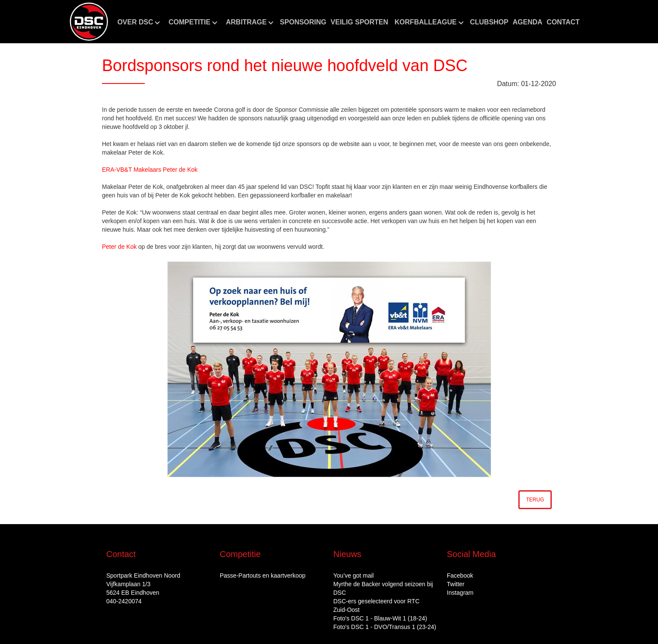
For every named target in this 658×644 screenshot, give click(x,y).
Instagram (460, 593)
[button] (139, 22)
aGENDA (528, 22)
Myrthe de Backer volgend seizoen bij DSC (383, 588)
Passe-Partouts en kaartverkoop (263, 575)
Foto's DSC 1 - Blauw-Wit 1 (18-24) (380, 618)
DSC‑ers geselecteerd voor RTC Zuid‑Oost (376, 605)
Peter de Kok (119, 247)
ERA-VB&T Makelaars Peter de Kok (150, 170)
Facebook (460, 575)
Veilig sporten (359, 22)
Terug (535, 500)
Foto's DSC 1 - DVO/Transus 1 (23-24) (385, 627)
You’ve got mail (353, 575)
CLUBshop (489, 22)
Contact (563, 22)
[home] (89, 22)
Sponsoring (303, 22)
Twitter (456, 584)
